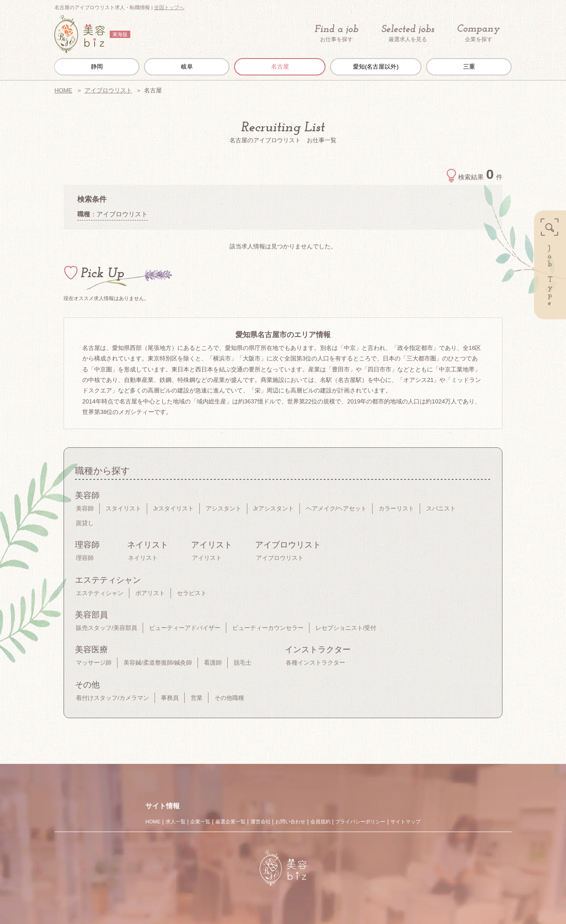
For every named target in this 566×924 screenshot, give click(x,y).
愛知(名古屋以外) (376, 67)
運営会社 (261, 822)
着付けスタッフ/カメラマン (112, 698)
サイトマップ (406, 822)
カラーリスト (396, 508)
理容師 (85, 558)
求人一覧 (176, 822)
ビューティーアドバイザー (185, 628)
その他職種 (229, 698)
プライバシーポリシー (360, 822)
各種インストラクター (315, 663)
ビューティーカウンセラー (268, 628)
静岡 (97, 67)
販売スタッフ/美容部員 (107, 628)
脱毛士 (243, 663)
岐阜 (187, 67)
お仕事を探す (336, 33)
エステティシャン (100, 593)
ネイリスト (143, 558)
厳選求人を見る (408, 33)
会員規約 (320, 822)
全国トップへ (169, 7)
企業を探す (479, 34)
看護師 (213, 663)
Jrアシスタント (274, 508)
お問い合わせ (290, 822)
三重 (469, 67)
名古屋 (280, 67)
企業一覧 (200, 822)
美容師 (85, 508)
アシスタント (224, 508)
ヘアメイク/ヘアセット (336, 508)
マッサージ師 (94, 663)
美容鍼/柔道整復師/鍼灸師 (158, 663)
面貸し (85, 523)
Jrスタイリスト (174, 508)
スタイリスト (123, 508)
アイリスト (207, 558)
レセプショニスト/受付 (346, 628)
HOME (63, 90)
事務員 (170, 698)
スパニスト (441, 508)
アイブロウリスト (108, 90)
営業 (197, 698)
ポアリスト (150, 593)
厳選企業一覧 (230, 822)
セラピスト (192, 593)
